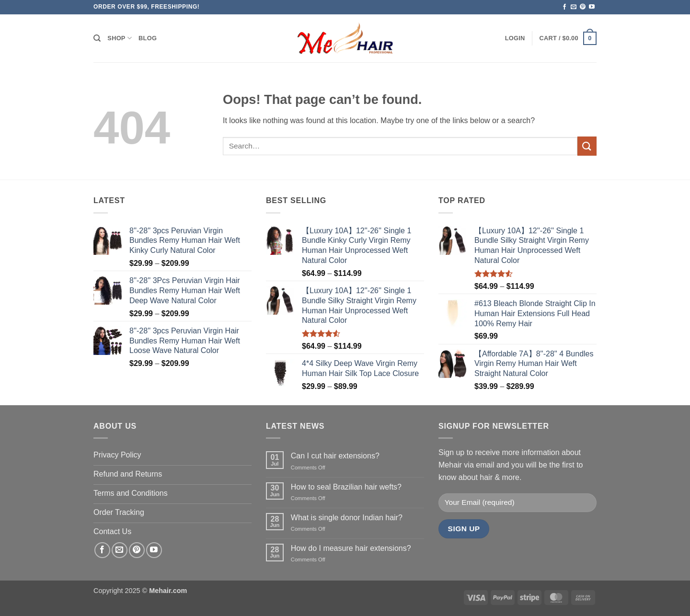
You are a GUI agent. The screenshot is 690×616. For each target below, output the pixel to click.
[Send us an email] (574, 7)
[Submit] (587, 146)
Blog (148, 38)
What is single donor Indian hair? (347, 518)
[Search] (97, 38)
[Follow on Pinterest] (583, 7)
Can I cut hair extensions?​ (335, 456)
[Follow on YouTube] (592, 7)
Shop (120, 38)
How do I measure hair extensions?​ (351, 548)
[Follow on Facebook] (564, 7)
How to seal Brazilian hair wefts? (346, 487)
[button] (515, 38)
